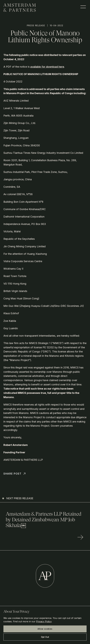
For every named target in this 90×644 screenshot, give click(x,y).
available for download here (47, 67)
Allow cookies (45, 629)
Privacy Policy (44, 621)
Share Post (15, 474)
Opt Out (45, 637)
